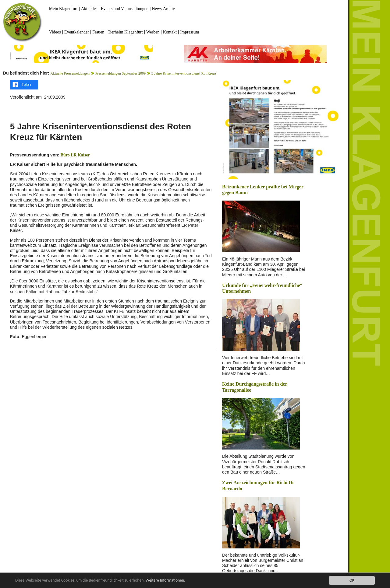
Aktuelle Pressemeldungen (70, 73)
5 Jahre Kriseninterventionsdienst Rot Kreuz (184, 73)
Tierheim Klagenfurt (125, 32)
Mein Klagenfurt (63, 9)
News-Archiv (163, 9)
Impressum (190, 32)
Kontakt (170, 32)
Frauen (98, 32)
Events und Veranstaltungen (125, 9)
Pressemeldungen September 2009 (121, 73)
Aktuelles (89, 9)
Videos (55, 32)
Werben (153, 32)
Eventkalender (77, 32)
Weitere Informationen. (165, 580)
